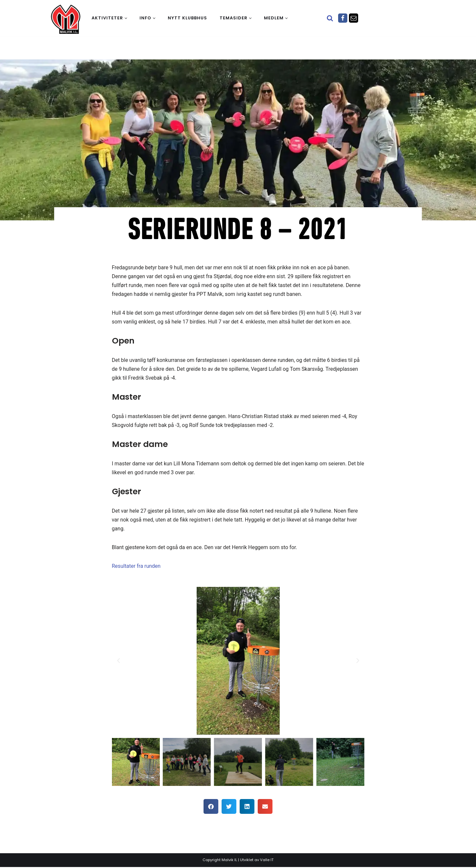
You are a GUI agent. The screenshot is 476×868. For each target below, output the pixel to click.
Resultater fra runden (136, 567)
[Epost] (354, 18)
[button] (126, 18)
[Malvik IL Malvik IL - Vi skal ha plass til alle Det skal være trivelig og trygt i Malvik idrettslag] (66, 19)
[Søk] (330, 18)
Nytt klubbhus (187, 18)
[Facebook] (343, 18)
